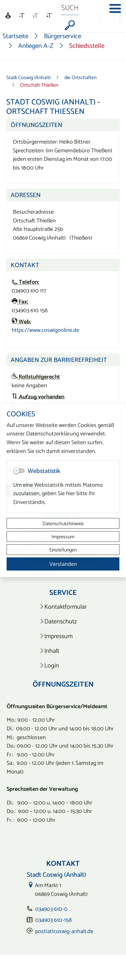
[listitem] (63, 607)
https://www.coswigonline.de (45, 330)
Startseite (15, 36)
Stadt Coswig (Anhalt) (28, 77)
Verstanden (63, 564)
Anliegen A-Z (36, 46)
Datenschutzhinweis (63, 523)
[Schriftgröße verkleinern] (22, 16)
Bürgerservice (63, 36)
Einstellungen (63, 550)
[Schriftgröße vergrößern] (49, 16)
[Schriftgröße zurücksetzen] (36, 16)
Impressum (63, 536)
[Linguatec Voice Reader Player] (8, 16)
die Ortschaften (80, 77)
